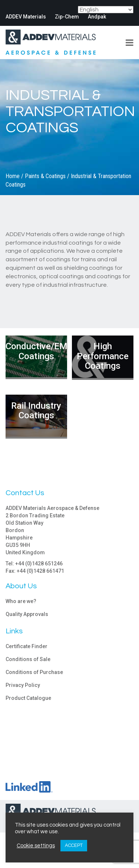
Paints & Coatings (45, 176)
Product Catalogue (28, 698)
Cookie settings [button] (36, 846)
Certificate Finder (27, 646)
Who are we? (21, 601)
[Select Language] (106, 10)
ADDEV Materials (26, 17)
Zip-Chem (67, 17)
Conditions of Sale (28, 659)
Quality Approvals (27, 614)
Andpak (97, 17)
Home (13, 176)
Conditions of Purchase (34, 672)
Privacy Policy (23, 685)
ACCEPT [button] (74, 845)
